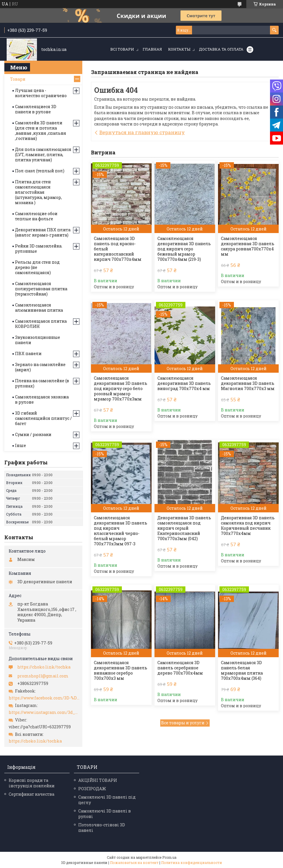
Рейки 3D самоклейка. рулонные (39, 249)
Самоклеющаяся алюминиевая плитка (39, 308)
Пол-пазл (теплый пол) (40, 171)
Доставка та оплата (221, 49)
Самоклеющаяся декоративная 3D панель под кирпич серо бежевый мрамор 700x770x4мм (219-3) (184, 249)
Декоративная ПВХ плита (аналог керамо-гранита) (43, 232)
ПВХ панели (28, 353)
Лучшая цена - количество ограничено (41, 93)
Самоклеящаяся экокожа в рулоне (42, 399)
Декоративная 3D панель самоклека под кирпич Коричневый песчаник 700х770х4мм (248, 526)
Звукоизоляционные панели (38, 340)
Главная (152, 49)
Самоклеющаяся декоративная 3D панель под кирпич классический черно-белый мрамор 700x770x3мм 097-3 (121, 531)
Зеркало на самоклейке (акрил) (40, 367)
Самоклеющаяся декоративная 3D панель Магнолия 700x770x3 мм (248, 383)
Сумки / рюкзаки (33, 434)
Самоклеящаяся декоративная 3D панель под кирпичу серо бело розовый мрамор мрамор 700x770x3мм (121, 389)
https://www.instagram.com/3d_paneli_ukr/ (44, 712)
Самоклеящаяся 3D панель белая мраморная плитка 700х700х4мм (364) (242, 671)
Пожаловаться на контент (134, 863)
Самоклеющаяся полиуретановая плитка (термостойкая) (41, 289)
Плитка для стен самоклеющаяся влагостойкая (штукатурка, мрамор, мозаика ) (38, 192)
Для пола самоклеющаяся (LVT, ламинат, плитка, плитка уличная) (43, 155)
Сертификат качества (31, 794)
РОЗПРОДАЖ (92, 789)
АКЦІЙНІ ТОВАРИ (98, 780)
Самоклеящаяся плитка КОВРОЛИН (41, 324)
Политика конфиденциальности (192, 863)
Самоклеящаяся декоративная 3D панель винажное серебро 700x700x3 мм (121, 671)
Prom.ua (169, 857)
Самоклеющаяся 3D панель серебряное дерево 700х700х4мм (180, 668)
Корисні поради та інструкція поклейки (32, 783)
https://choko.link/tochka (44, 667)
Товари (18, 79)
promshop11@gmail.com (43, 676)
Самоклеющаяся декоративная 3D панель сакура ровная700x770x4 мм (248, 246)
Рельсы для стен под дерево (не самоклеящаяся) (37, 267)
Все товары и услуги (183, 723)
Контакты (179, 49)
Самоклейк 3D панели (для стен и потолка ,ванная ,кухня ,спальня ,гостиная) (41, 131)
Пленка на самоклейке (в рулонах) (42, 383)
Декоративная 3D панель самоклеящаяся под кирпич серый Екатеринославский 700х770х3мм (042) (184, 528)
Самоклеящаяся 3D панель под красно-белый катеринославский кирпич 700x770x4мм (118, 249)
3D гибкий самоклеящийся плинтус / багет (43, 418)
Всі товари (122, 49)
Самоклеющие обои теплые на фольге (36, 216)
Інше (21, 445)
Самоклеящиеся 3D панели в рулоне (36, 109)
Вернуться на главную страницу (142, 132)
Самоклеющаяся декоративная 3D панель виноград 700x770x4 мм (184, 383)
